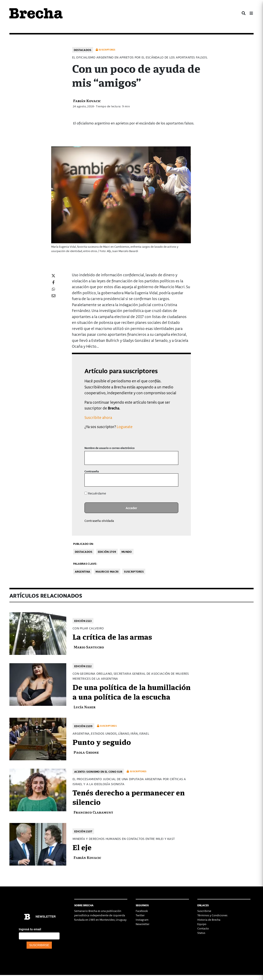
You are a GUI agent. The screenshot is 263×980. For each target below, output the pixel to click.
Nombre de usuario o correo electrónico (110, 448)
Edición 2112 (83, 666)
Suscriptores (134, 571)
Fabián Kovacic (87, 101)
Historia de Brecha (209, 920)
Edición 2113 (83, 621)
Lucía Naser (85, 707)
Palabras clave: (85, 564)
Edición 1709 (107, 552)
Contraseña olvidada (99, 521)
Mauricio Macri (107, 571)
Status (201, 933)
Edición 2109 (83, 726)
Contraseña (92, 471)
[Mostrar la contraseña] (172, 480)
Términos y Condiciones (212, 915)
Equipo (202, 924)
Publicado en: (83, 544)
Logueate (125, 427)
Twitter (140, 915)
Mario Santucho (89, 647)
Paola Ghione (86, 752)
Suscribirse (204, 911)
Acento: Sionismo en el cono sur (98, 771)
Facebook (142, 911)
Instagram (142, 920)
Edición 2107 (83, 831)
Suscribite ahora (98, 417)
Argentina (83, 571)
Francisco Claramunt (93, 812)
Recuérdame (95, 493)
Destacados (83, 50)
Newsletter (143, 924)
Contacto (203, 928)
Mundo (127, 552)
